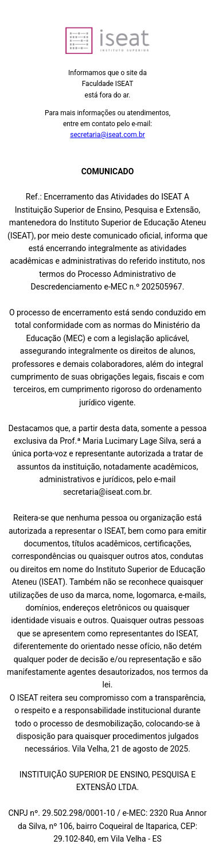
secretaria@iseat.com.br (107, 135)
